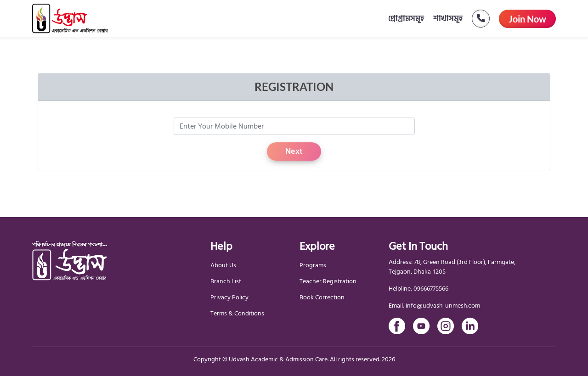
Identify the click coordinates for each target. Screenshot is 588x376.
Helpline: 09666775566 (418, 289)
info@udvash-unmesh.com (443, 306)
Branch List (226, 281)
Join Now (527, 19)
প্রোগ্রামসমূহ (406, 19)
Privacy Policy (229, 297)
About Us (223, 265)
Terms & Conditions (237, 313)
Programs (313, 265)
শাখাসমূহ (448, 19)
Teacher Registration (328, 281)
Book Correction (322, 297)
